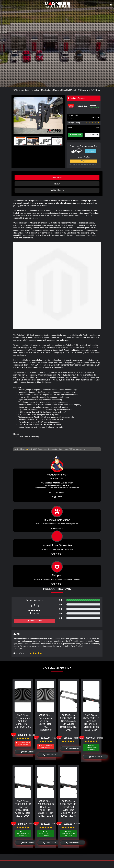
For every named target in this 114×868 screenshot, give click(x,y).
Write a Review (34, 621)
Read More (57, 554)
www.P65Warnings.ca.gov (75, 449)
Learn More (90, 151)
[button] (60, 116)
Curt (98, 127)
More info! (96, 117)
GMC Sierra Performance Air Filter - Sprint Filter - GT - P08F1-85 (23, 721)
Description (57, 177)
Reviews (57, 184)
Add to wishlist (92, 135)
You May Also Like (57, 190)
